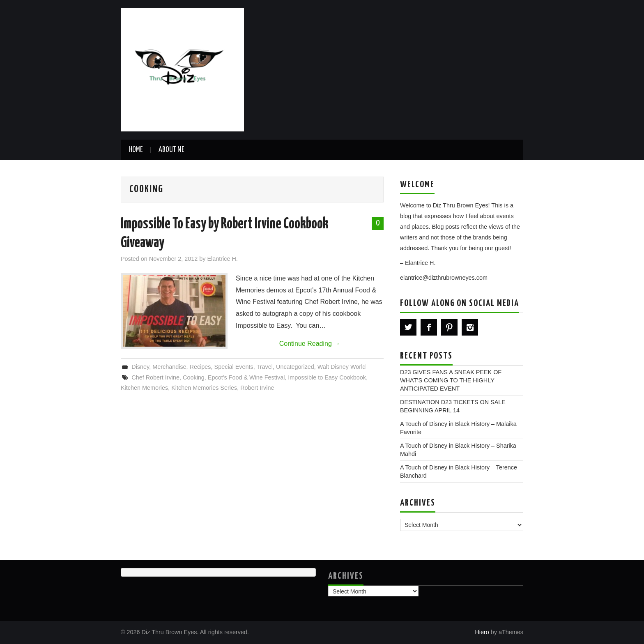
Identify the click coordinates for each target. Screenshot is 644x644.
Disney (140, 367)
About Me (171, 150)
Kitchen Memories (144, 388)
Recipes (200, 367)
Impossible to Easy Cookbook (327, 377)
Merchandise (169, 367)
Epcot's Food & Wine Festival (246, 377)
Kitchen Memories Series (204, 388)
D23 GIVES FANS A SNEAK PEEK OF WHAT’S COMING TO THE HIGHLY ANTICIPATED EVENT (451, 380)
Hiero (482, 632)
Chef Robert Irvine (155, 377)
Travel (265, 367)
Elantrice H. (222, 259)
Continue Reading (310, 344)
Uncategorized (295, 367)
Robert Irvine (257, 388)
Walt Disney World (342, 367)
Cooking (194, 377)
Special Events (234, 367)
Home (136, 150)
